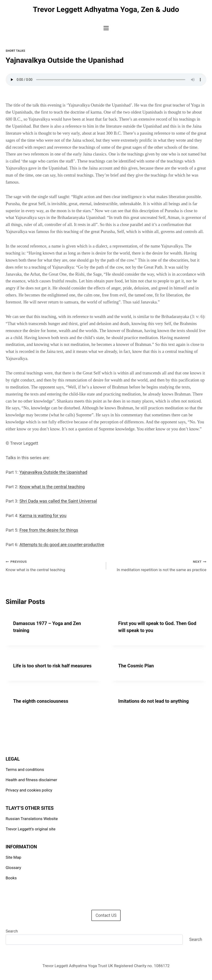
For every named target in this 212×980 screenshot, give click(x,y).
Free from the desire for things (49, 530)
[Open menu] (106, 28)
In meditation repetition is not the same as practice (158, 565)
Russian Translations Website (32, 819)
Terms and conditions (25, 769)
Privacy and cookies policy (29, 790)
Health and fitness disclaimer (31, 780)
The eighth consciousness (41, 701)
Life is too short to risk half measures (52, 666)
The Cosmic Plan (136, 666)
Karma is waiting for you (43, 516)
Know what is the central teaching (52, 487)
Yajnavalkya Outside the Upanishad (53, 472)
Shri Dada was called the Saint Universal (58, 501)
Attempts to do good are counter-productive (62, 545)
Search (12, 931)
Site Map (13, 857)
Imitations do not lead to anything (154, 701)
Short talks (15, 51)
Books (11, 878)
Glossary (13, 868)
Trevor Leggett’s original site (30, 829)
